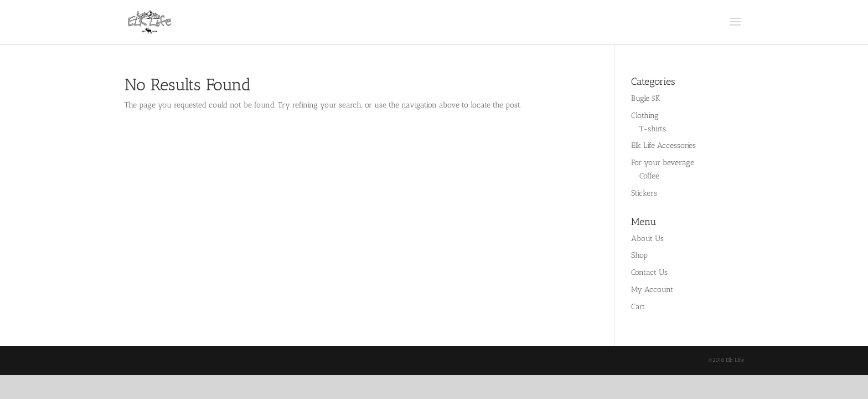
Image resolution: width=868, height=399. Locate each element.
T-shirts (653, 129)
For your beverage (663, 163)
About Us (647, 239)
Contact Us (649, 272)
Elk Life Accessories (663, 145)
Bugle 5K (645, 98)
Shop (639, 255)
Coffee (649, 176)
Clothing (645, 116)
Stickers (644, 193)
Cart (638, 307)
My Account (652, 290)
